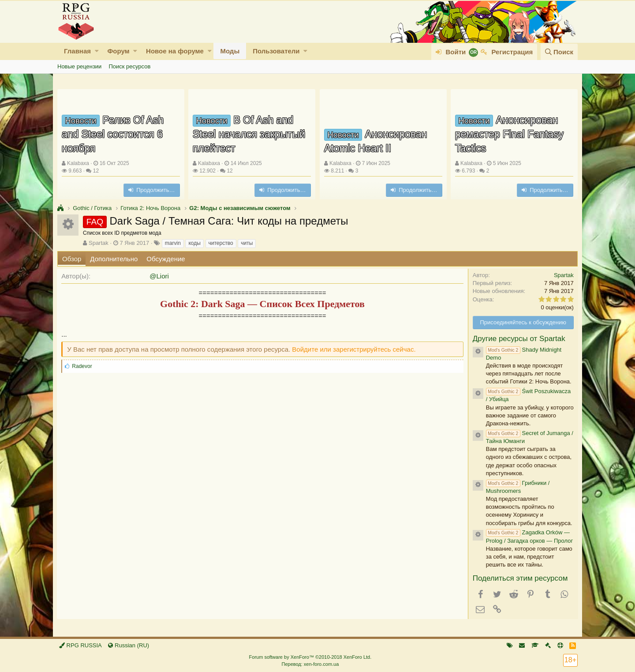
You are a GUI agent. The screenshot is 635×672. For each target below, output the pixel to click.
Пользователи (276, 51)
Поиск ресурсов (129, 66)
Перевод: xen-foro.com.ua (310, 664)
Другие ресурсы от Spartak (519, 339)
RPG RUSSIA (80, 645)
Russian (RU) (129, 645)
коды (194, 243)
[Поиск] (559, 52)
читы (247, 243)
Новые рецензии (79, 66)
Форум (118, 51)
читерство (221, 243)
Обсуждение (166, 259)
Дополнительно (114, 259)
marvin (173, 243)
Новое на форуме (175, 51)
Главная (77, 51)
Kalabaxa (78, 163)
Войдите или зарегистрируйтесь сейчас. (354, 349)
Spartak (99, 243)
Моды (230, 51)
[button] (97, 51)
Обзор (72, 259)
